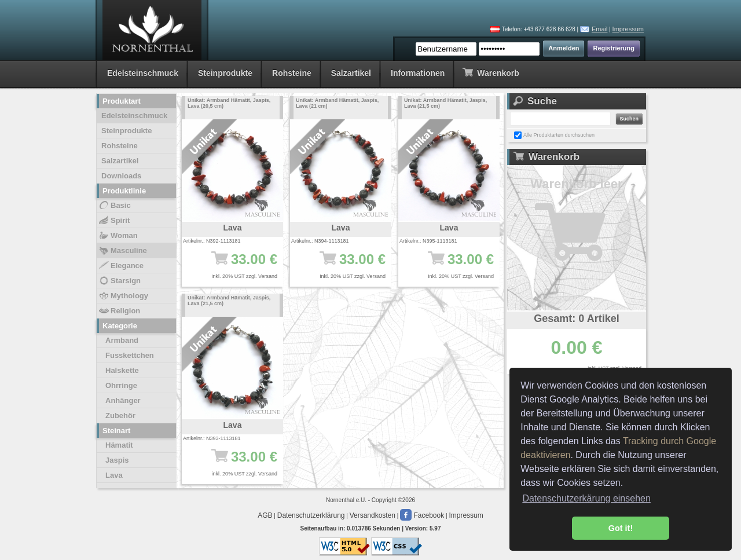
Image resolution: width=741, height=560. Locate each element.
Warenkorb (491, 72)
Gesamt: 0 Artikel (576, 319)
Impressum (628, 29)
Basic (114, 206)
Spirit (114, 221)
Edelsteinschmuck (143, 73)
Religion (119, 311)
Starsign (119, 281)
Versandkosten (373, 515)
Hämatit (119, 445)
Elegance (121, 266)
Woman (118, 236)
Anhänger (123, 400)
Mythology (123, 296)
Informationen (418, 73)
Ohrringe (121, 385)
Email (600, 29)
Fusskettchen (130, 355)
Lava (114, 475)
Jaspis (117, 460)
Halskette (122, 370)
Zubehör (120, 416)
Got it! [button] (621, 528)
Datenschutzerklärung (311, 515)
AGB (265, 515)
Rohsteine (292, 73)
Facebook (422, 515)
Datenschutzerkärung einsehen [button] (586, 498)
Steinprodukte (225, 73)
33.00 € (238, 265)
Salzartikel (351, 73)
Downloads (121, 176)
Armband (122, 340)
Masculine (122, 251)
